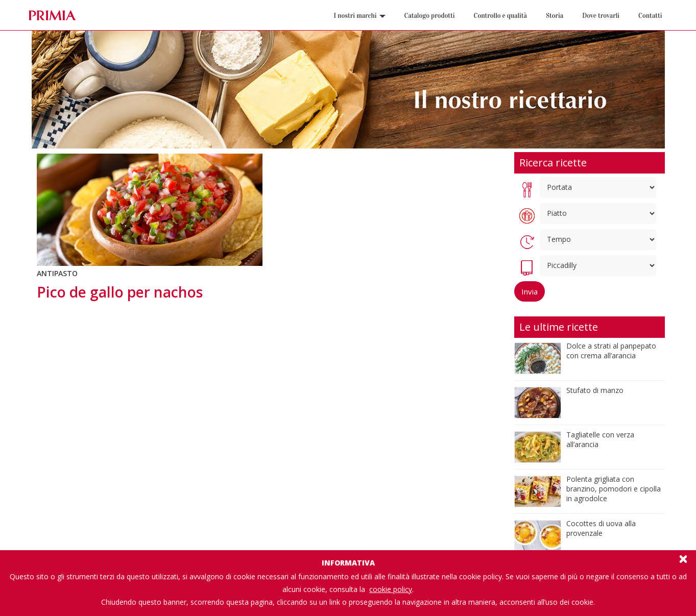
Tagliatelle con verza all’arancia (600, 439)
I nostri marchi (360, 16)
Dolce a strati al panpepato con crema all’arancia (611, 351)
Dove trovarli (601, 16)
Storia (555, 16)
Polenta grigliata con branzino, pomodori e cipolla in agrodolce (614, 489)
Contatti (650, 16)
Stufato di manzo (595, 390)
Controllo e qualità (500, 16)
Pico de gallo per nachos (120, 292)
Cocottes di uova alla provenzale (601, 528)
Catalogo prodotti (430, 16)
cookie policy (391, 589)
